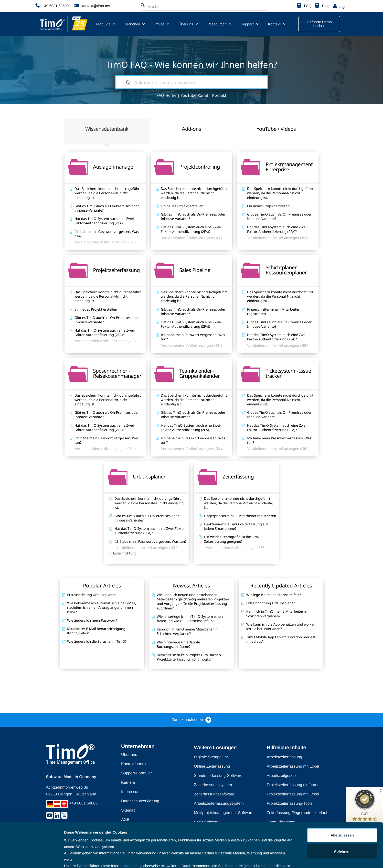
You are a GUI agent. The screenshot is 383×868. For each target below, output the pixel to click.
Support (250, 24)
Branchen (135, 24)
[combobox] (174, 6)
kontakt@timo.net (96, 6)
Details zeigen (76, 858)
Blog (326, 6)
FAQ (308, 6)
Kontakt (277, 24)
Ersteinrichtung (125, 550)
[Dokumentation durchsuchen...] (191, 82)
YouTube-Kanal (194, 95)
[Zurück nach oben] (208, 720)
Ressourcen (219, 24)
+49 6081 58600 (55, 6)
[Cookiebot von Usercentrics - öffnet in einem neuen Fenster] (32, 858)
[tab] (107, 129)
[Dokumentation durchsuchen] (128, 82)
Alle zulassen (342, 807)
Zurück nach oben (187, 720)
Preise (162, 24)
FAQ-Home (166, 95)
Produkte (106, 24)
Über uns (188, 24)
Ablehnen (342, 823)
